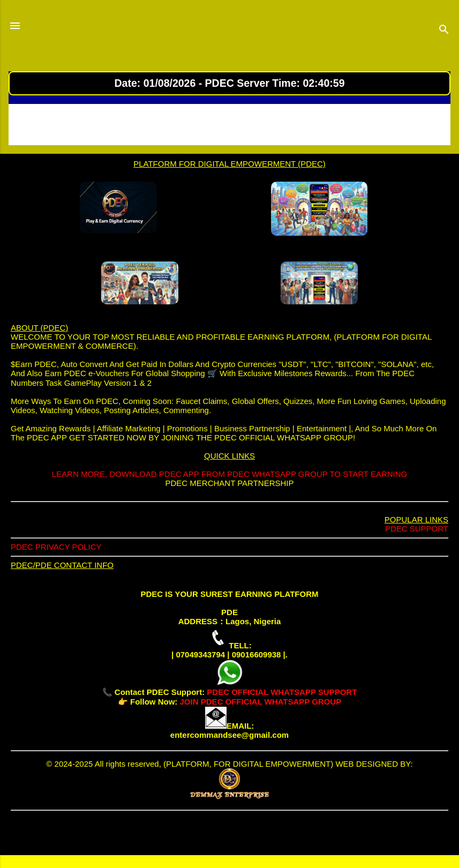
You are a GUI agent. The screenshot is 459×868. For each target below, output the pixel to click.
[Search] (444, 31)
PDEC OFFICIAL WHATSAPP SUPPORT (282, 692)
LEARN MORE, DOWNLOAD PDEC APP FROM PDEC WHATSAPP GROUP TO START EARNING (229, 474)
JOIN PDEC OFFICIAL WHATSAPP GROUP (260, 702)
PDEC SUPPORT (417, 529)
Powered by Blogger (229, 835)
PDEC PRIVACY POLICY (56, 547)
